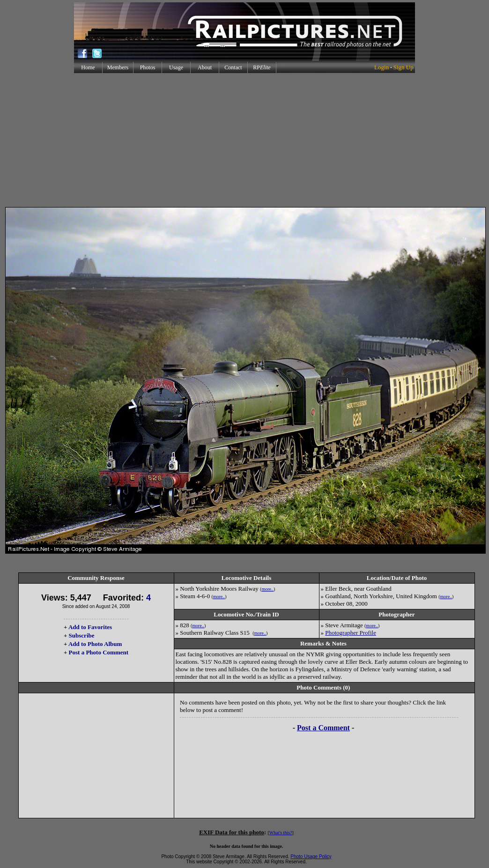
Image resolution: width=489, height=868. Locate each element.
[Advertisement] (244, 140)
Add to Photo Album (95, 644)
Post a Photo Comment (99, 652)
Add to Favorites (90, 627)
